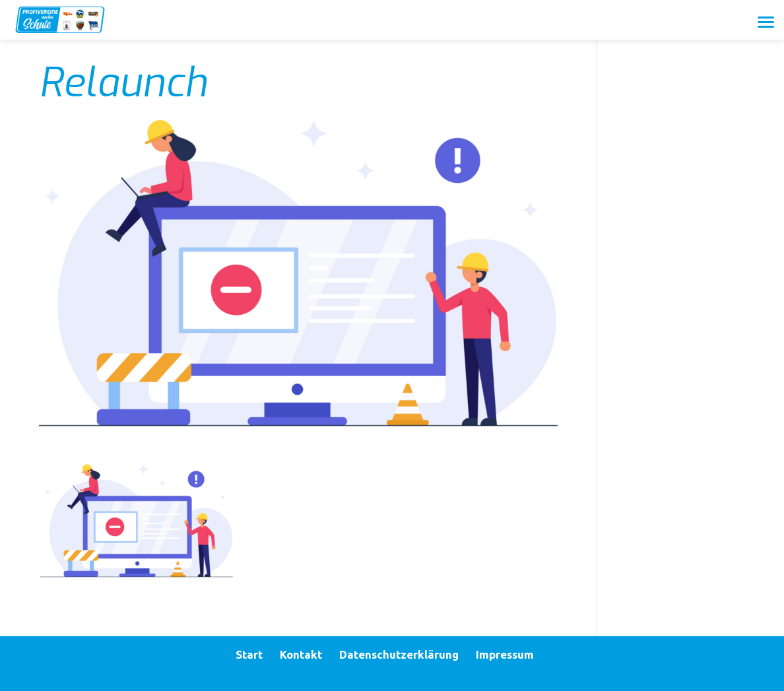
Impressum (505, 654)
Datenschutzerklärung (399, 654)
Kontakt (301, 654)
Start (249, 654)
